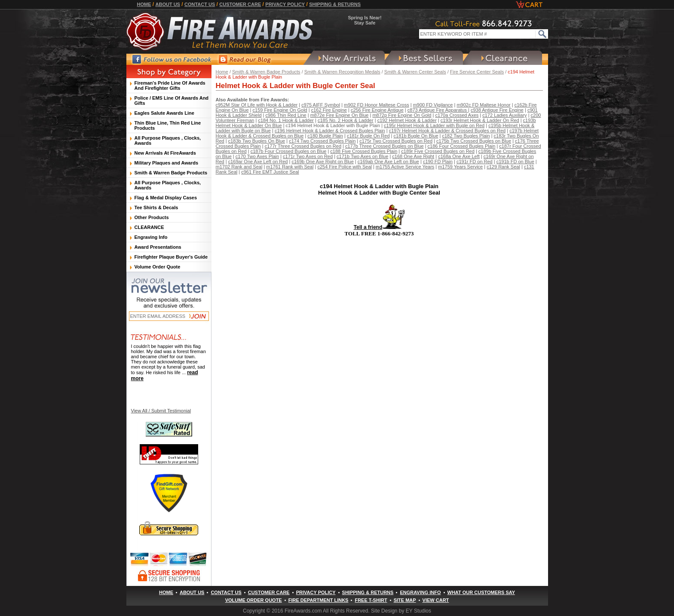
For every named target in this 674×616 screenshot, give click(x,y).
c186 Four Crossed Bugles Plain (462, 146)
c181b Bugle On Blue (416, 136)
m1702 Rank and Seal (239, 167)
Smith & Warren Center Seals (415, 72)
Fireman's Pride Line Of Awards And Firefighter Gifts (170, 85)
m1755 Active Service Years (405, 167)
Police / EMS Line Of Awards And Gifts (172, 101)
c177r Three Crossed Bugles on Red (303, 146)
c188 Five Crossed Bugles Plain (364, 151)
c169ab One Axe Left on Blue (388, 162)
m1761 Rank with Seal (290, 167)
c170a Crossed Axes (457, 115)
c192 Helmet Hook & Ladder (407, 120)
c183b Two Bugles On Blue (257, 141)
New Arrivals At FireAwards (165, 153)
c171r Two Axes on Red (308, 156)
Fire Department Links (319, 600)
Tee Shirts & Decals (156, 207)
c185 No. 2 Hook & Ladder (346, 120)
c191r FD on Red (475, 162)
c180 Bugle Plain (325, 136)
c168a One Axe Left (459, 156)
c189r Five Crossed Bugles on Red (438, 151)
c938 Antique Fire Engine (497, 110)
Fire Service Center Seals (477, 72)
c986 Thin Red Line (286, 115)
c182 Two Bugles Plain (466, 136)
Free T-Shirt (371, 600)
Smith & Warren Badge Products (266, 72)
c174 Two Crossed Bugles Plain (322, 141)
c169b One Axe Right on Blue (322, 162)
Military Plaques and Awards (167, 163)
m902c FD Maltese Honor (483, 105)
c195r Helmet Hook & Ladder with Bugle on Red (434, 125)
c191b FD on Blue (515, 162)
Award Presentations (158, 247)
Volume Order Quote (158, 267)
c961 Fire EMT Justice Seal (270, 172)
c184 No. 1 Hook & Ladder (286, 120)
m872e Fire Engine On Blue (340, 115)
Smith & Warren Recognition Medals (342, 72)
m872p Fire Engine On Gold (402, 115)
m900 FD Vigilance (433, 105)
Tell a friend (379, 227)
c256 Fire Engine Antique (377, 110)
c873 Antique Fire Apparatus (438, 110)
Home (144, 4)
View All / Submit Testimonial (161, 411)
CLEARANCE (149, 227)
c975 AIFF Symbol (321, 105)
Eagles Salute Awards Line (164, 113)
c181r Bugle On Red (368, 136)
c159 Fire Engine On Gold (280, 110)
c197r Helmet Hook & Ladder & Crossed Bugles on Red (447, 131)
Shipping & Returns (335, 4)
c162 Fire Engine (329, 110)
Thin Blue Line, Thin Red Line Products (168, 125)
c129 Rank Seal (503, 167)
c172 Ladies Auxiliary (504, 115)
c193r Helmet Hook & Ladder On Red (480, 120)
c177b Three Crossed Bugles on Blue (384, 146)
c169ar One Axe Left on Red (258, 162)
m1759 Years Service (460, 167)
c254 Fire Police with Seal (345, 167)
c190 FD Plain (438, 162)
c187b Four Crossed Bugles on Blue (289, 151)
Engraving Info (151, 237)
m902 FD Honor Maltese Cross (377, 105)
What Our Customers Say (481, 592)
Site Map (405, 600)
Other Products (152, 217)
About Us (168, 4)
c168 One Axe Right (413, 156)
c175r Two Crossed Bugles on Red (396, 141)
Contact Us (200, 4)
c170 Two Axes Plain (257, 156)
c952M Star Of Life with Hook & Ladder (257, 105)
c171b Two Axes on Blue (362, 156)
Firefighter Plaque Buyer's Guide (171, 257)
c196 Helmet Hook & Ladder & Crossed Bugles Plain (330, 131)
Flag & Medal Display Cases (166, 198)
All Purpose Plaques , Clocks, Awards (168, 140)
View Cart (436, 600)
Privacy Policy (285, 4)
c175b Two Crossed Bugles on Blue (474, 141)
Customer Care (240, 4)
